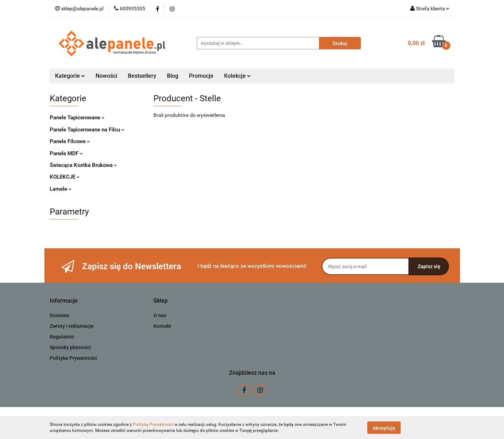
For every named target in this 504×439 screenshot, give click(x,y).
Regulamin (62, 337)
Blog (173, 76)
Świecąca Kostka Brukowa (83, 165)
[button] (64, 301)
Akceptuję (384, 428)
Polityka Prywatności (73, 358)
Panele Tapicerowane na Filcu (87, 130)
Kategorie (70, 76)
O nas (160, 315)
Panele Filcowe (70, 141)
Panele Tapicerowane (77, 118)
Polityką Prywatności (153, 424)
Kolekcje (237, 76)
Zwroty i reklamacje (72, 326)
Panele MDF (66, 153)
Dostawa (59, 315)
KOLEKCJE (65, 177)
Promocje (201, 76)
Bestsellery (142, 76)
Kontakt (162, 326)
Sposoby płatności (70, 347)
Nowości (106, 76)
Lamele (61, 189)
